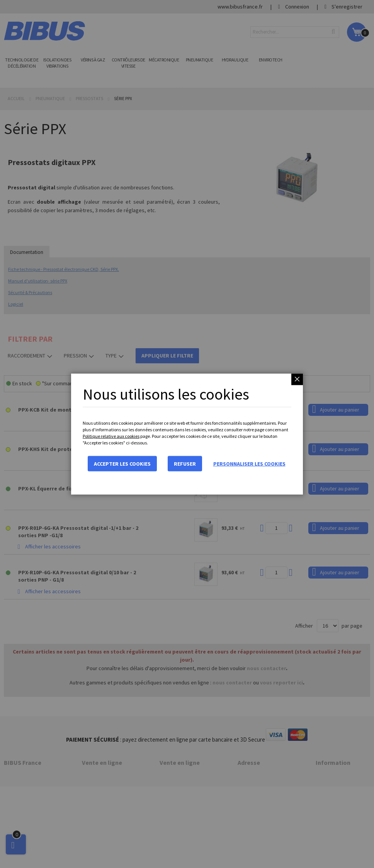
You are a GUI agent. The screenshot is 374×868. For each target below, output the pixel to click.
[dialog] (187, 434)
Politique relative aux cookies (111, 436)
